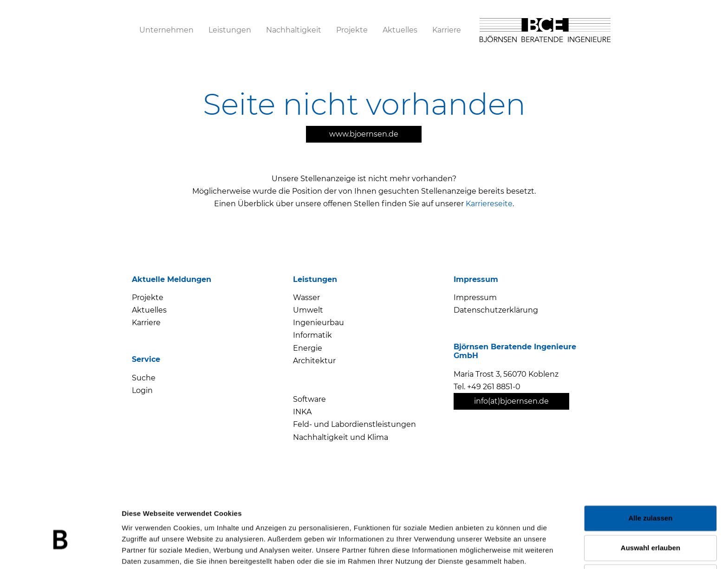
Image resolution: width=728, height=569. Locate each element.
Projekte (148, 298)
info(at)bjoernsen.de (511, 401)
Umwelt (308, 310)
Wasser (306, 298)
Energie (308, 348)
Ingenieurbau (318, 323)
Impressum (475, 298)
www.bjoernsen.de (364, 134)
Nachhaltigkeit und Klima (341, 437)
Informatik (312, 335)
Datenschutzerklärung (496, 310)
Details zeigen (494, 551)
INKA (302, 412)
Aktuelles (149, 310)
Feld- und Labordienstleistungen (354, 424)
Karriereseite (489, 204)
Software (309, 399)
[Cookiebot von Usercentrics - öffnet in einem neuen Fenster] (60, 551)
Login (142, 390)
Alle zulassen (650, 474)
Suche (144, 378)
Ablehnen (650, 533)
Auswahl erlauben (650, 504)
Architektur (314, 361)
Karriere (146, 323)
